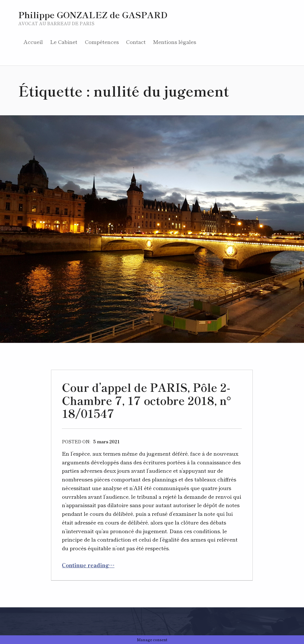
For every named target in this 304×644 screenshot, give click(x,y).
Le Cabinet (64, 42)
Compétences (102, 42)
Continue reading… (88, 565)
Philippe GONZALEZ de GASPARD (93, 14)
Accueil (33, 42)
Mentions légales (175, 42)
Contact (136, 42)
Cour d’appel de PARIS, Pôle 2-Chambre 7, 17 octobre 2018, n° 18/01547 (146, 400)
